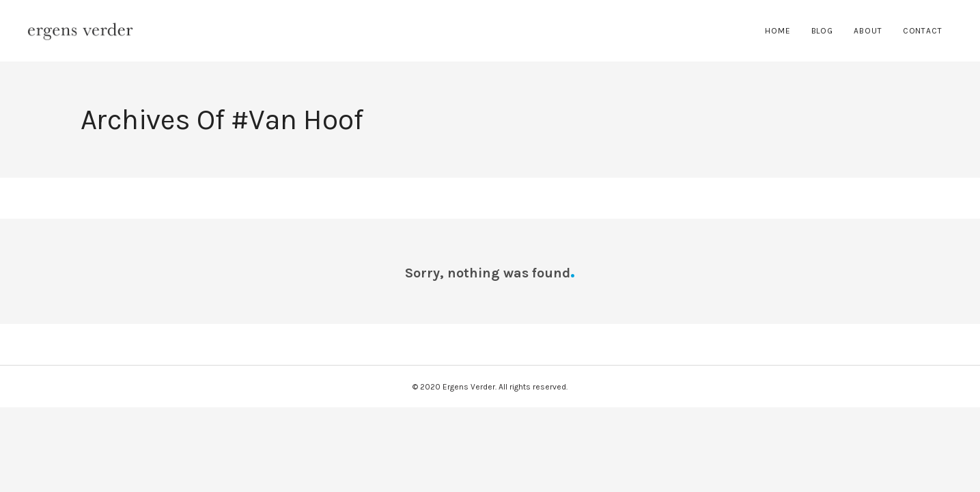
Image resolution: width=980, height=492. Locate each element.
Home (778, 31)
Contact (923, 31)
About (868, 31)
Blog (823, 31)
